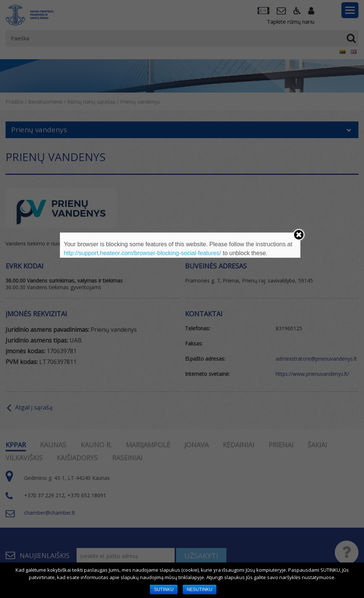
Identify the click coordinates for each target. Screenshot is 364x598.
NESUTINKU (200, 589)
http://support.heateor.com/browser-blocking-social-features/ (142, 253)
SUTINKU (164, 589)
